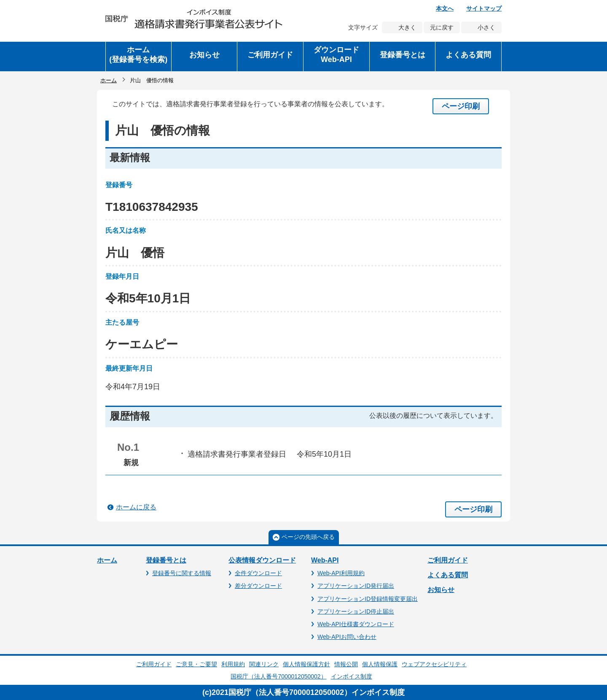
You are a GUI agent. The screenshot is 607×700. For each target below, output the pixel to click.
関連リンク (264, 664)
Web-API (325, 560)
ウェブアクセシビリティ (434, 664)
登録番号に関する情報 (182, 573)
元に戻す (442, 27)
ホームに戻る (136, 507)
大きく (407, 27)
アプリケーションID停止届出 (356, 611)
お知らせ (441, 590)
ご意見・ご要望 (196, 664)
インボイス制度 (352, 676)
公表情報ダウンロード (262, 560)
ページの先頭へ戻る (308, 537)
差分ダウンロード (258, 586)
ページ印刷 (461, 106)
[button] (204, 57)
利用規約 (233, 664)
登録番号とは (166, 560)
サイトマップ (484, 8)
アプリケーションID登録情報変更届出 (368, 599)
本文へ (445, 8)
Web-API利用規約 (341, 573)
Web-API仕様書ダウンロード (356, 624)
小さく (486, 27)
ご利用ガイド (448, 560)
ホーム (109, 80)
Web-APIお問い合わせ (347, 637)
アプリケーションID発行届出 (356, 586)
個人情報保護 (380, 664)
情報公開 (346, 664)
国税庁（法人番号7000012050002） (278, 676)
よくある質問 (448, 575)
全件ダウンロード (258, 573)
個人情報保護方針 (306, 664)
